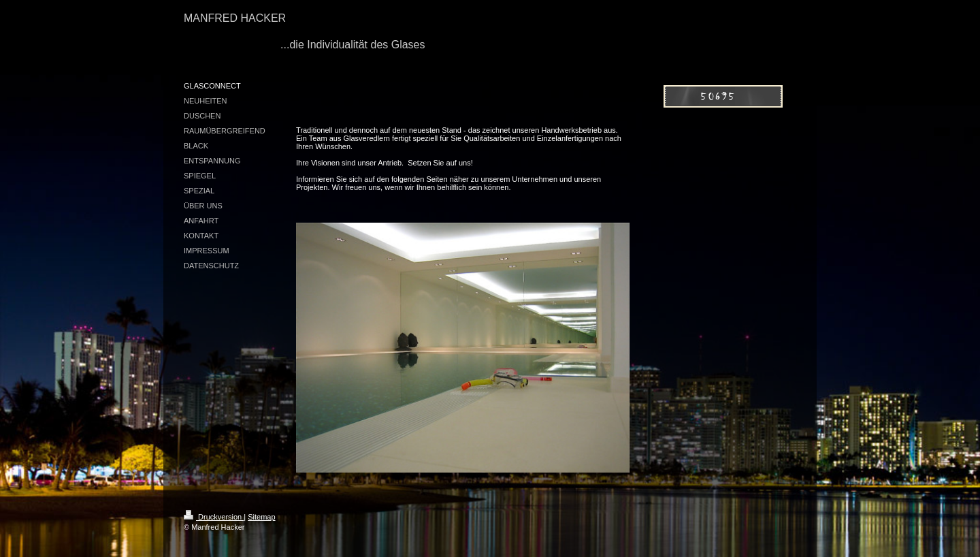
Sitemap (261, 517)
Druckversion (214, 517)
